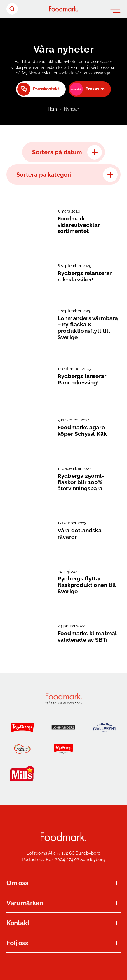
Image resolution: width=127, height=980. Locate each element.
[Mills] (22, 773)
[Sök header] (12, 9)
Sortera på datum (67, 152)
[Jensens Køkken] (105, 749)
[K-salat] (63, 773)
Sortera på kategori (67, 175)
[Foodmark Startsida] (63, 837)
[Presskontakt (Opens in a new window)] (41, 89)
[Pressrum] (90, 89)
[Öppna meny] (115, 9)
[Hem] (63, 9)
